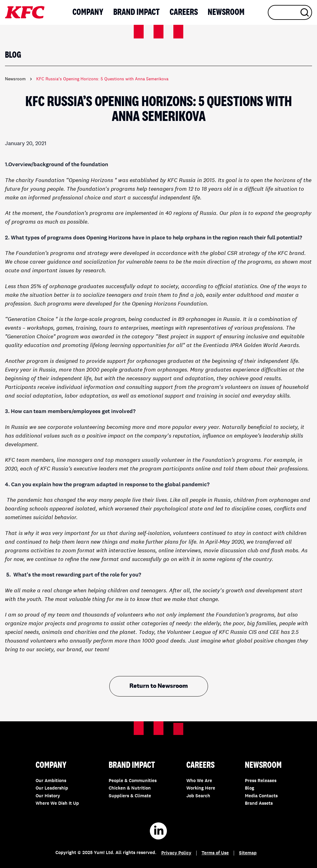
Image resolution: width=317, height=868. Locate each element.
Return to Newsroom (159, 686)
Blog (250, 788)
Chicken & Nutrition (130, 788)
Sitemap (248, 853)
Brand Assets (259, 804)
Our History (48, 796)
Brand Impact (137, 12)
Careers (184, 12)
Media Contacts (261, 796)
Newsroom (226, 12)
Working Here (201, 788)
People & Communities (133, 781)
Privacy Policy (176, 853)
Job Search (198, 796)
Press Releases (261, 781)
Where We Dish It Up (57, 804)
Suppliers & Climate (130, 796)
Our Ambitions (51, 781)
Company (88, 12)
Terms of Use (215, 853)
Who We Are (199, 781)
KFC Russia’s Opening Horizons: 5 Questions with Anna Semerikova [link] (102, 79)
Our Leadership (52, 788)
